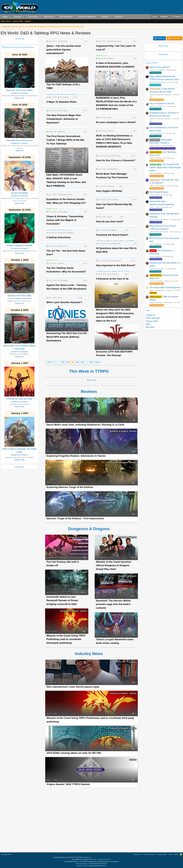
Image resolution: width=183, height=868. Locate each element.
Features (119, 17)
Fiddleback (113, 230)
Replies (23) (19, 303)
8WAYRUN (104, 864)
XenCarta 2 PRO (82, 866)
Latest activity (18, 21)
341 (73, 362)
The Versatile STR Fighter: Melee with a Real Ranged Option (165, 168)
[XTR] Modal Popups (81, 862)
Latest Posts (152, 63)
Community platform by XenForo (72, 857)
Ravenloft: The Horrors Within (19, 90)
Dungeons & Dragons (91, 529)
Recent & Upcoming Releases (19, 47)
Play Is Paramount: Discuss (162, 104)
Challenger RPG (115, 244)
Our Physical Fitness (159, 192)
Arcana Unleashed (19, 193)
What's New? (6, 21)
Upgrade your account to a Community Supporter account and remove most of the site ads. (43, 27)
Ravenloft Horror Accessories (19, 140)
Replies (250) (19, 203)
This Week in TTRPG (91, 371)
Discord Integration (82, 864)
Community (33, 17)
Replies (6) (20, 151)
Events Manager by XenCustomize (108, 862)
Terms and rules (153, 318)
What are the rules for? (160, 67)
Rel (111, 118)
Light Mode (6, 854)
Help (148, 324)
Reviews (92, 392)
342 (77, 362)
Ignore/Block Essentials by (91, 859)
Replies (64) (19, 357)
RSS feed (150, 327)
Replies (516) (19, 98)
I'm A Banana (64, 97)
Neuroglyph (64, 111)
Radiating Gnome (115, 41)
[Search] (176, 17)
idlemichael (64, 41)
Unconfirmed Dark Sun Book (20, 399)
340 (68, 362)
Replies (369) (19, 460)
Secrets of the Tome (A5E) (19, 296)
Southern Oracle (115, 156)
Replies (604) (19, 407)
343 (82, 362)
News (5, 17)
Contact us (150, 315)
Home (176, 854)
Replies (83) (19, 253)
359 (91, 362)
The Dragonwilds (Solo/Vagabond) (165, 287)
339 (63, 362)
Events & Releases (87, 17)
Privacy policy (152, 321)
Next (97, 362)
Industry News (91, 654)
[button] (10, 17)
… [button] (58, 362)
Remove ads (20, 39)
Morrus (112, 58)
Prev (50, 362)
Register (28, 21)
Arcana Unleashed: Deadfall (19, 246)
